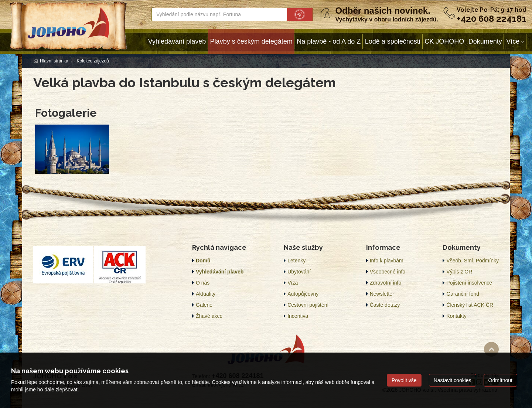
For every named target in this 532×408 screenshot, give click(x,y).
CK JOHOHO (444, 41)
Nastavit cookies (453, 380)
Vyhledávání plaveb (177, 41)
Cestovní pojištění (308, 305)
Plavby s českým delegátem (251, 41)
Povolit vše (404, 380)
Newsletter (382, 294)
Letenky (296, 261)
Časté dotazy (385, 305)
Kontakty (456, 316)
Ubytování (299, 272)
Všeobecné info (388, 272)
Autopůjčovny (303, 294)
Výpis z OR (459, 272)
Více (513, 41)
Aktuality (206, 294)
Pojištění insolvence (469, 283)
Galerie (204, 305)
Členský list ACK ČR (470, 305)
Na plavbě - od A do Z (329, 41)
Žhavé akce (209, 316)
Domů (203, 261)
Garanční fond (463, 294)
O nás (203, 283)
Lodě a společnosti (393, 41)
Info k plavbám (387, 261)
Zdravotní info (386, 283)
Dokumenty (485, 41)
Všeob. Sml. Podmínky (473, 261)
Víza (293, 283)
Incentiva (298, 316)
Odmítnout (500, 380)
